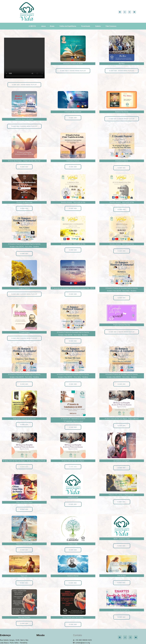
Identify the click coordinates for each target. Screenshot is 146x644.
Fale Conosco (112, 26)
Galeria (98, 26)
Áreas (53, 26)
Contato (78, 635)
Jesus (43, 26)
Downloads (86, 26)
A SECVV (33, 26)
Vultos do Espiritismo (68, 26)
